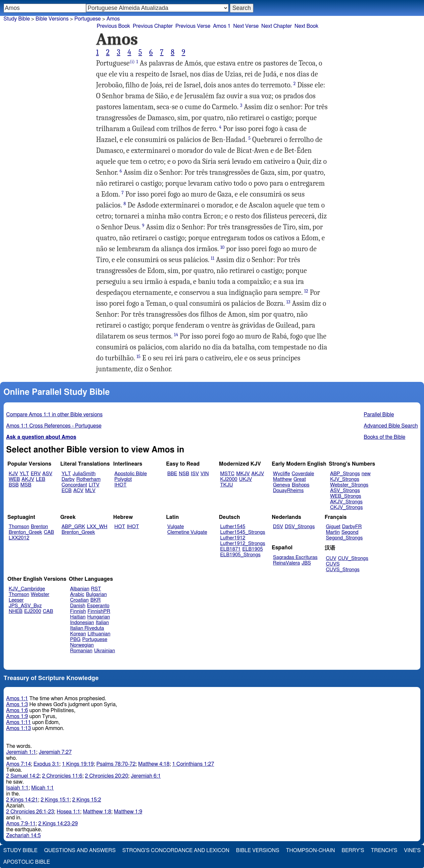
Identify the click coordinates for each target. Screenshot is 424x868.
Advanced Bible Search (391, 426)
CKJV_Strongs (346, 507)
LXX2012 (19, 538)
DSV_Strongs (300, 527)
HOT (120, 527)
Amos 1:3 (17, 705)
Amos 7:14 (19, 764)
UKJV (246, 479)
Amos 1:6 (17, 710)
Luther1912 (233, 538)
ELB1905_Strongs (240, 555)
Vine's (412, 850)
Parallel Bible (379, 415)
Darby (68, 479)
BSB (14, 485)
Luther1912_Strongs (243, 544)
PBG (76, 640)
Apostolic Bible (27, 862)
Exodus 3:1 (46, 764)
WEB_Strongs (345, 496)
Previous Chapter (153, 26)
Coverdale (303, 474)
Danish (78, 606)
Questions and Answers (80, 850)
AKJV (28, 479)
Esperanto (98, 606)
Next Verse (246, 26)
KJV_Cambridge (27, 589)
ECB (67, 491)
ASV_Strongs (345, 491)
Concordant (74, 485)
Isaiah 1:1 (18, 788)
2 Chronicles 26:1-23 (30, 812)
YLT (24, 474)
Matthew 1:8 (97, 812)
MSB (26, 485)
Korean (78, 634)
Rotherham (88, 479)
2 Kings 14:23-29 (58, 824)
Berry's (353, 850)
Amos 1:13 (19, 728)
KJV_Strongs (344, 479)
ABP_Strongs (345, 474)
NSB (184, 474)
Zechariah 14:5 (24, 836)
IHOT (120, 485)
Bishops (301, 485)
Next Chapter (277, 26)
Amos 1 (222, 26)
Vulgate (176, 527)
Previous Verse (193, 26)
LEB (40, 479)
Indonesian (82, 623)
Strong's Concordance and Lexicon (176, 850)
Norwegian (82, 645)
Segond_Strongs (344, 538)
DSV (278, 527)
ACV (78, 491)
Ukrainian (105, 651)
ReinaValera (286, 563)
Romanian (81, 651)
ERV (36, 474)
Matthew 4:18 (154, 764)
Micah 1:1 (42, 788)
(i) (132, 62)
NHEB (16, 611)
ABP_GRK (73, 527)
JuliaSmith (84, 474)
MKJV (243, 474)
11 (213, 258)
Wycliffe (281, 474)
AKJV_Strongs (346, 502)
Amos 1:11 (19, 722)
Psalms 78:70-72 (116, 764)
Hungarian (99, 617)
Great (300, 479)
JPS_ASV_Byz (25, 606)
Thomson (19, 527)
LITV (94, 485)
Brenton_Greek (25, 532)
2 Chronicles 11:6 (62, 776)
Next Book (306, 26)
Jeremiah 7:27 (55, 752)
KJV (13, 474)
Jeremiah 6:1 (146, 776)
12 (306, 291)
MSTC (227, 474)
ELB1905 (253, 549)
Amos (113, 19)
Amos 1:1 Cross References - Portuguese (54, 426)
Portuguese (87, 19)
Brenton (39, 527)
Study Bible (17, 19)
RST (96, 589)
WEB (14, 479)
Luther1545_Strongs (243, 532)
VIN (205, 474)
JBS (306, 563)
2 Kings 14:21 (22, 800)
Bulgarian (96, 594)
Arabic (77, 594)
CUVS (333, 564)
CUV (331, 558)
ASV (47, 474)
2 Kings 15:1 (55, 800)
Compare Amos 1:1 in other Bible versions (54, 415)
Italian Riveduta (87, 628)
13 (289, 302)
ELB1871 (231, 549)
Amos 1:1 (17, 699)
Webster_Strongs (349, 485)
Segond (350, 532)
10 (222, 247)
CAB (49, 532)
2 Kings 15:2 (87, 800)
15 (138, 357)
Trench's (384, 850)
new (366, 474)
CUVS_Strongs (343, 570)
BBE (172, 474)
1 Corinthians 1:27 (193, 764)
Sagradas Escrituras (295, 557)
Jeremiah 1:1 (21, 752)
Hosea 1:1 (68, 812)
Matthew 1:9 (128, 812)
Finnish (78, 611)
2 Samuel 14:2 (23, 776)
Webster (40, 594)
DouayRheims (288, 491)
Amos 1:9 (17, 716)
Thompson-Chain (310, 850)
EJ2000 (33, 611)
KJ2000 (229, 479)
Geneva (282, 485)
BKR (96, 600)
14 (176, 335)
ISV (195, 474)
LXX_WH (97, 527)
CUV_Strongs (353, 558)
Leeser (16, 600)
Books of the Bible (385, 437)
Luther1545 (233, 527)
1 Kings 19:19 (78, 764)
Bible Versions (52, 19)
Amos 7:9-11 (21, 824)
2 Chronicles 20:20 (107, 776)
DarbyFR (352, 527)
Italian (102, 623)
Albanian (80, 589)
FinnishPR (99, 611)
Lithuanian (99, 634)
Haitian (78, 617)
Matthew (282, 479)
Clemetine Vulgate (187, 532)
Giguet (333, 527)
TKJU (227, 485)
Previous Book (113, 26)
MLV (90, 491)
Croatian (79, 600)
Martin (333, 532)
